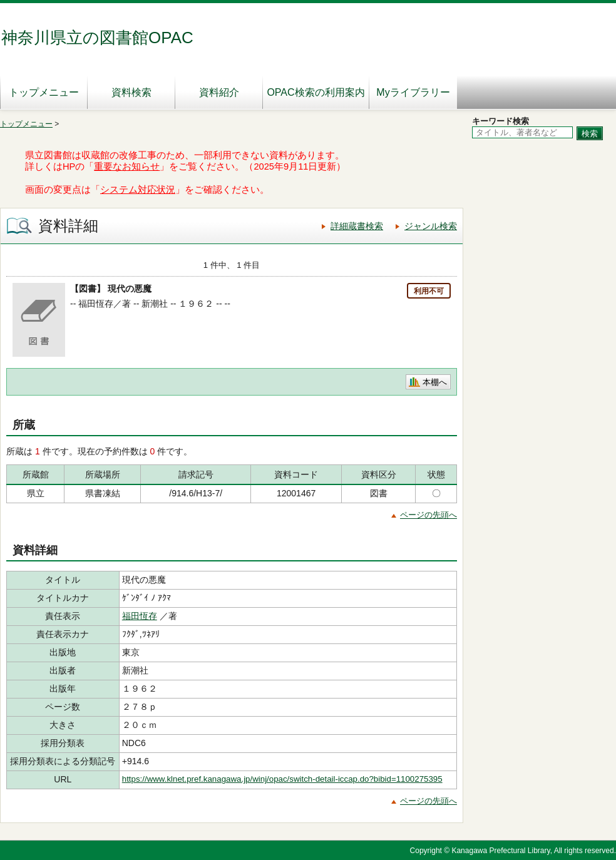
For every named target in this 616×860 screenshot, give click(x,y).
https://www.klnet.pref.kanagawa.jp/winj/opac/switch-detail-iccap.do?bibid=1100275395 (282, 779)
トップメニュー (44, 92)
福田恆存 (140, 616)
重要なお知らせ (127, 166)
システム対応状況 (138, 190)
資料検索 (131, 92)
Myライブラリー (413, 92)
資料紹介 (219, 92)
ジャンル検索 (431, 226)
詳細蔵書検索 (357, 226)
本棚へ (435, 382)
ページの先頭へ (429, 515)
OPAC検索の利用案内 (316, 92)
